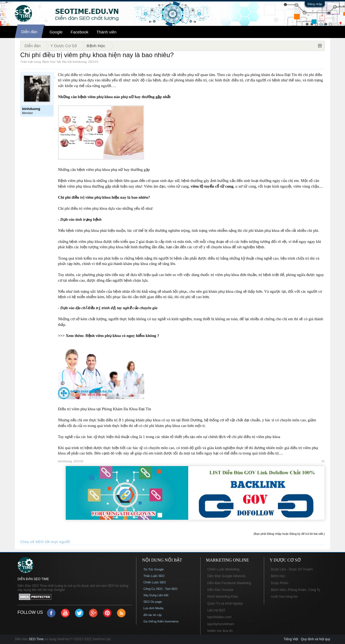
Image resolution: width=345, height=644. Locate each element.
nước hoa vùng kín (284, 597)
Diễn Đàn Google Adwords (226, 576)
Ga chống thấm (154, 621)
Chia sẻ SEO (32, 542)
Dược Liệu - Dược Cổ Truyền (292, 569)
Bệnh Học (49, 62)
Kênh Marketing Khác (223, 597)
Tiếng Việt (291, 639)
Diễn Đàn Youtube (220, 590)
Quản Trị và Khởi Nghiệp (225, 604)
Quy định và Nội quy (315, 639)
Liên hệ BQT (216, 610)
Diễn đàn (29, 32)
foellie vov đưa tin (220, 631)
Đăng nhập (315, 4)
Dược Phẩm (280, 583)
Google (56, 32)
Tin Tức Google (153, 569)
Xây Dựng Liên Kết (156, 595)
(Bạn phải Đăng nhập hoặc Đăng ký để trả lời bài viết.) (289, 534)
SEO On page (153, 602)
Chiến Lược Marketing (223, 569)
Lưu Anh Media (153, 608)
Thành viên (106, 32)
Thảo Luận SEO (154, 576)
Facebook (80, 32)
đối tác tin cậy (153, 615)
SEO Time (36, 639)
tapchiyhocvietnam (221, 624)
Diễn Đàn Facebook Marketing (229, 583)
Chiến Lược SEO (155, 582)
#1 (323, 461)
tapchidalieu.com (219, 617)
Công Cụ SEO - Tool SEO (161, 589)
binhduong (79, 62)
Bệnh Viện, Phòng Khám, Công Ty (296, 590)
